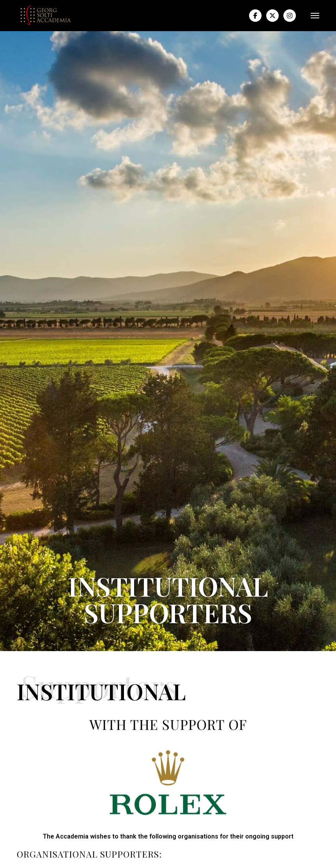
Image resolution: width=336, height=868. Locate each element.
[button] (312, 16)
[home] (46, 16)
